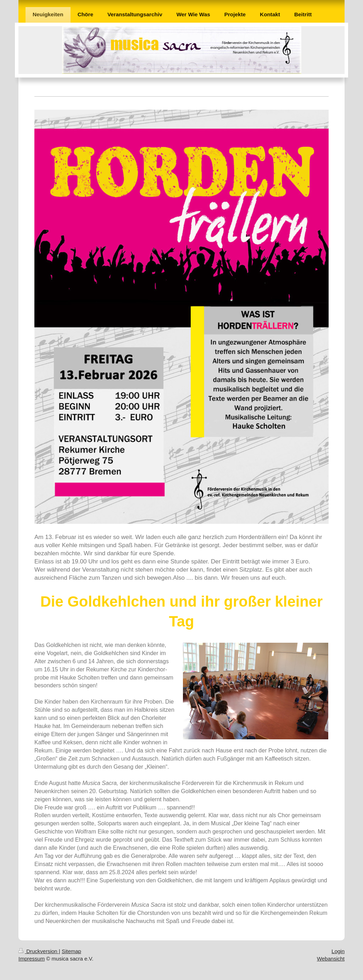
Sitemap (71, 951)
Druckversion (39, 951)
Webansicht (331, 959)
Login (338, 951)
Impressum (32, 959)
